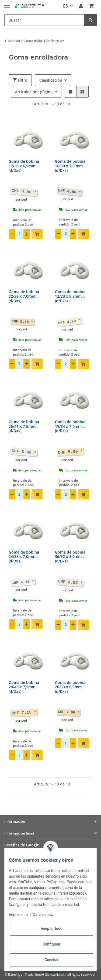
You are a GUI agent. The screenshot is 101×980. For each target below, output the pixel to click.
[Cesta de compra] (91, 6)
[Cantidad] (20, 234)
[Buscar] (44, 20)
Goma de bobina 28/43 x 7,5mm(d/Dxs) (24, 687)
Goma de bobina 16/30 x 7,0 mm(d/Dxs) (70, 166)
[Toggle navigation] (7, 3)
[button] (81, 6)
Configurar (51, 944)
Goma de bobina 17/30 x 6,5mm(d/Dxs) (24, 166)
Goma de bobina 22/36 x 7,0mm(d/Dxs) (24, 296)
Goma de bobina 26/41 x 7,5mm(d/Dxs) (24, 427)
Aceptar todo (52, 929)
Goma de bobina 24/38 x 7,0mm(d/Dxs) (24, 557)
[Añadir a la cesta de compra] (37, 234)
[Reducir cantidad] (12, 234)
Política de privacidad (61, 905)
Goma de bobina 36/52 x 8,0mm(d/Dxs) (70, 557)
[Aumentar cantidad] (27, 234)
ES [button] (65, 6)
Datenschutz (43, 915)
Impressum (18, 915)
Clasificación (51, 80)
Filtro (20, 80)
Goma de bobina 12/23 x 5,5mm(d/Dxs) (70, 296)
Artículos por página (34, 92)
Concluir (51, 960)
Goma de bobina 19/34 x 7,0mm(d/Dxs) (70, 427)
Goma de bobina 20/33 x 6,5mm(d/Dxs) (70, 687)
